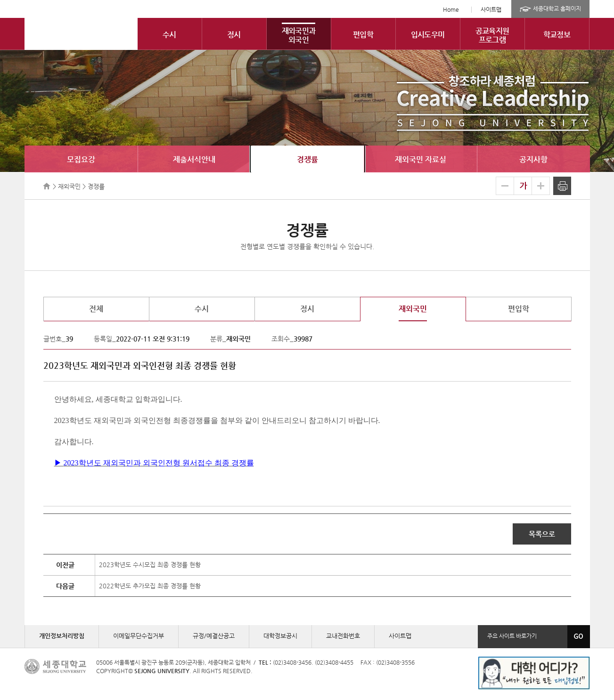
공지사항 (533, 159)
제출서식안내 (194, 159)
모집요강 (81, 159)
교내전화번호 (343, 636)
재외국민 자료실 (421, 159)
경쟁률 (307, 159)
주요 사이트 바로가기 (512, 636)
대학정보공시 (280, 636)
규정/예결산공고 (214, 636)
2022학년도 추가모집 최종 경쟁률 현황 (150, 586)
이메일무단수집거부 (139, 636)
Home (451, 9)
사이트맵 (491, 9)
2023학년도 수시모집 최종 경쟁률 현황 (150, 565)
